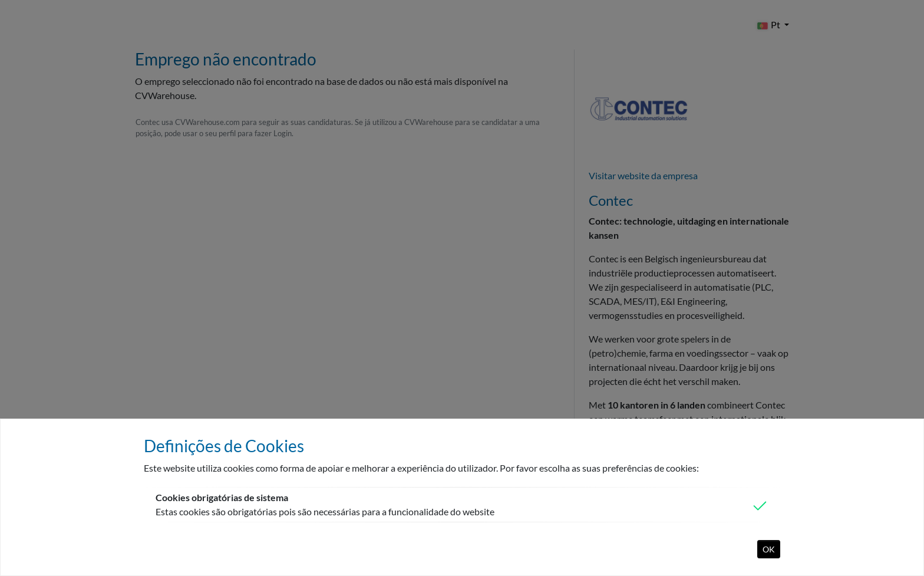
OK (769, 549)
